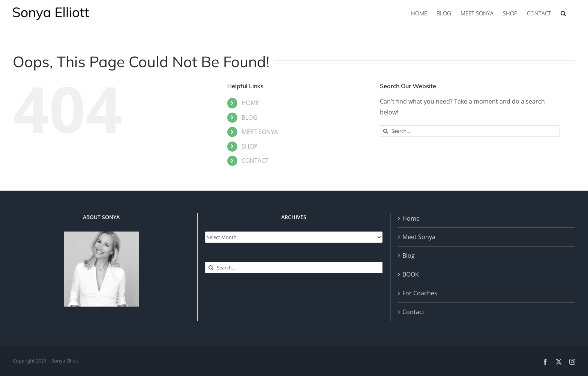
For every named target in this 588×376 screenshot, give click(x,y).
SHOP (250, 146)
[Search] (385, 131)
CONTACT (255, 161)
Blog (409, 256)
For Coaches (420, 293)
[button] (563, 13)
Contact (413, 312)
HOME (250, 103)
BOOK (411, 274)
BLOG (249, 117)
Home (411, 218)
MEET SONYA (260, 132)
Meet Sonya (419, 237)
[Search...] (470, 131)
